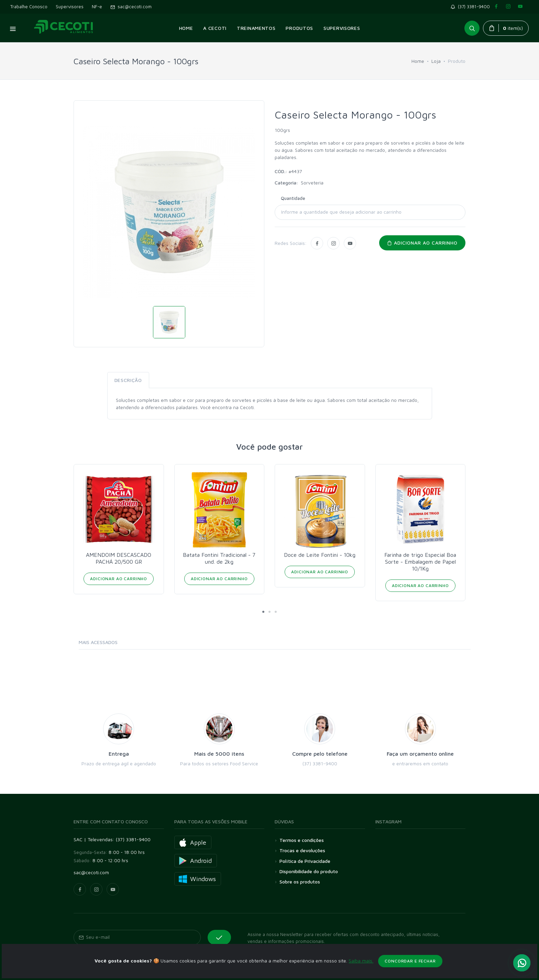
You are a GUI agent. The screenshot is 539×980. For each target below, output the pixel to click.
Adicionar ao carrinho (422, 243)
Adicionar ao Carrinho (119, 579)
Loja (436, 61)
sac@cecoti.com (131, 7)
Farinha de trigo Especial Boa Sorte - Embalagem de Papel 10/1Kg (420, 562)
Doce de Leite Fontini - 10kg (320, 555)
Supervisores (70, 7)
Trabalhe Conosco (29, 7)
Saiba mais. (361, 969)
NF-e (97, 7)
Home (418, 61)
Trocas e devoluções (302, 850)
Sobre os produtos (300, 882)
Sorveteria (312, 183)
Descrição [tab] (128, 380)
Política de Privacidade (305, 861)
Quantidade (293, 198)
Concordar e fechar (410, 969)
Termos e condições (302, 840)
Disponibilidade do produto (309, 871)
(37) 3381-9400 (472, 7)
